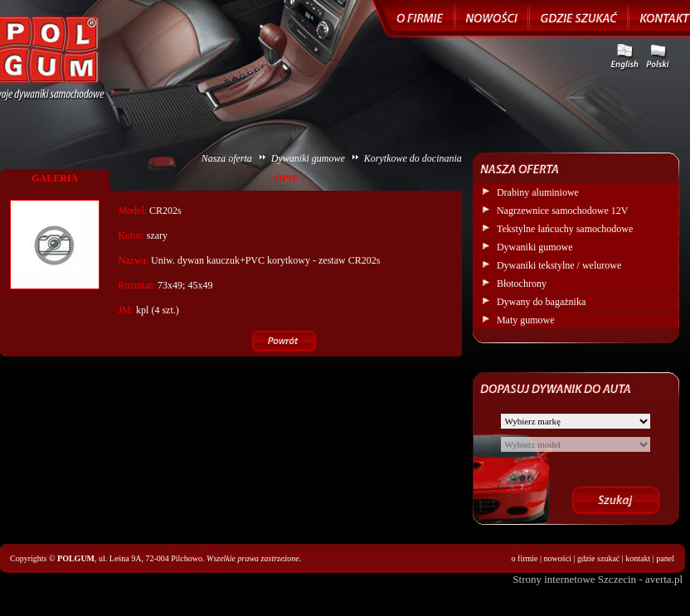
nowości (558, 558)
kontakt (638, 558)
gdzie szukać (598, 558)
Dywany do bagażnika (541, 302)
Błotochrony (522, 284)
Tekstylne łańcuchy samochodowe (565, 229)
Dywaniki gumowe (308, 158)
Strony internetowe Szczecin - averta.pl (598, 579)
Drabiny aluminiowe (538, 192)
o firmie (525, 558)
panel (665, 558)
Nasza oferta (227, 158)
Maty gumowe (526, 320)
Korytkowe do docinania (413, 158)
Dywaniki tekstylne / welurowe (559, 265)
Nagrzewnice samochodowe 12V (563, 211)
